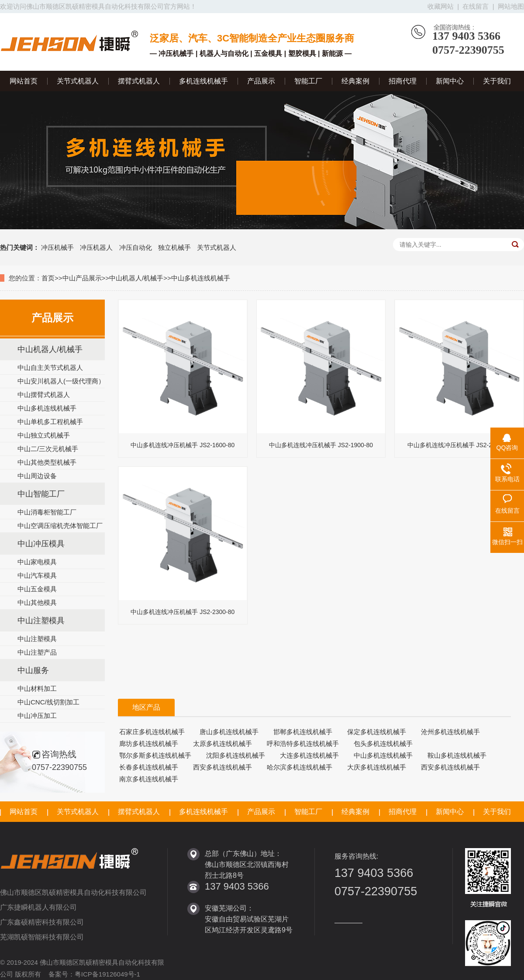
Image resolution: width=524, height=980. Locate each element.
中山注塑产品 (37, 652)
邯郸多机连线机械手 (303, 732)
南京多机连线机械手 (149, 779)
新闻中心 (450, 81)
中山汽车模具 (37, 575)
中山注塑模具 (41, 621)
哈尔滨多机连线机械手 (300, 767)
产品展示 (261, 81)
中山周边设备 (37, 476)
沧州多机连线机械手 (450, 732)
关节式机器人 (78, 81)
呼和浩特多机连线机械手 (303, 744)
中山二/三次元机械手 (48, 449)
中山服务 (33, 670)
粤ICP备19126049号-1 (107, 974)
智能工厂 (308, 81)
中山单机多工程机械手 (50, 422)
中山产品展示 (82, 278)
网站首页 (24, 81)
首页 (48, 278)
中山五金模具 (37, 589)
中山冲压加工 (37, 716)
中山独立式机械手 (44, 435)
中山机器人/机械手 (136, 278)
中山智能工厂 (41, 494)
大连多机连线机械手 (309, 755)
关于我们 (497, 81)
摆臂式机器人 (139, 81)
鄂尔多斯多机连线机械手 (155, 755)
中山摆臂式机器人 (44, 395)
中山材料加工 (37, 688)
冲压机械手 (57, 247)
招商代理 (403, 81)
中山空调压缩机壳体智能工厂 (60, 526)
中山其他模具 (37, 602)
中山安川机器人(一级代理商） (61, 381)
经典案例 (355, 81)
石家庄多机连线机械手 (152, 732)
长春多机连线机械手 (149, 767)
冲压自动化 (136, 247)
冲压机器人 (96, 247)
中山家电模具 (37, 562)
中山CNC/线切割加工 (48, 702)
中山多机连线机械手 (201, 278)
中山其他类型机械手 (47, 462)
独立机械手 (174, 247)
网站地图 (511, 6)
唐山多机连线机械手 (229, 732)
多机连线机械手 (203, 81)
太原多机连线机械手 (222, 744)
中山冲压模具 (41, 544)
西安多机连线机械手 (222, 767)
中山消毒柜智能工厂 (47, 512)
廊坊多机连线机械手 (149, 744)
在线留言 (476, 6)
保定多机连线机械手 (377, 732)
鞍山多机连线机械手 (457, 755)
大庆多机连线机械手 (377, 767)
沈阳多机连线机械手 (236, 755)
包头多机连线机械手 (383, 744)
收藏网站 (441, 6)
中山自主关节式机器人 (50, 367)
